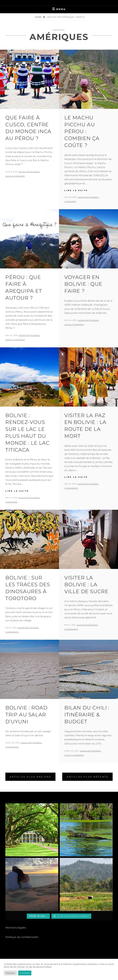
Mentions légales (16, 928)
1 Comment (70, 202)
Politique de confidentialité (22, 937)
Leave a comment (15, 176)
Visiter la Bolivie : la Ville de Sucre (86, 585)
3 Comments (12, 747)
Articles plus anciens (30, 777)
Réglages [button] (10, 973)
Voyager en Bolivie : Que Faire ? (83, 284)
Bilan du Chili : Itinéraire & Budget (87, 715)
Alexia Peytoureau (29, 172)
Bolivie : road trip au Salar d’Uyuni (26, 715)
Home (38, 17)
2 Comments (71, 488)
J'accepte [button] (25, 973)
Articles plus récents (87, 777)
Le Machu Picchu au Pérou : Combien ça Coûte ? (82, 131)
